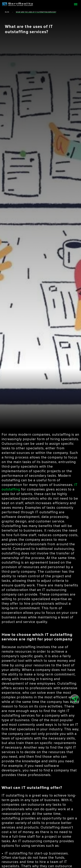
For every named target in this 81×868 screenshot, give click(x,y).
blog (7, 12)
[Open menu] (76, 4)
